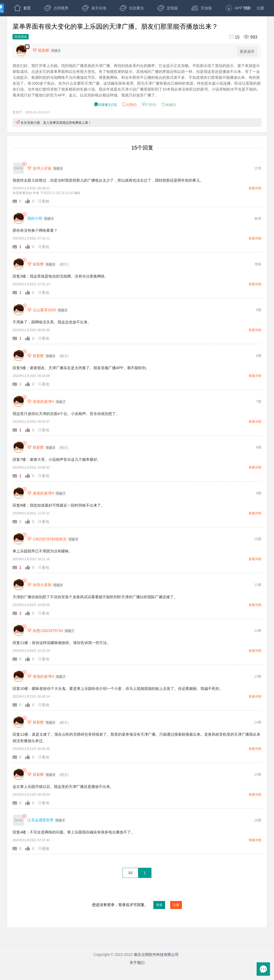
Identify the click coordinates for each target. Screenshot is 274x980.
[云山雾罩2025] (19, 310)
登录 (248, 8)
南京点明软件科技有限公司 (156, 955)
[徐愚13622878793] (19, 631)
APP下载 (237, 8)
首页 (22, 8)
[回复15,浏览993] (241, 37)
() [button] (105, 105)
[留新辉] (19, 264)
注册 (260, 8)
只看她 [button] (44, 201)
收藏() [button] (169, 105)
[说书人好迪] (19, 168)
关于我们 (137, 963)
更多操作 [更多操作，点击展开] (248, 52)
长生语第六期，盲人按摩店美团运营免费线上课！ (56, 123)
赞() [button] (129, 105)
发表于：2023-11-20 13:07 (31, 112)
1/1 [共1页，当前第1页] (130, 873)
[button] (19, 201)
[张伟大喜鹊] (19, 585)
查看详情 (255, 188)
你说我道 (21, 37)
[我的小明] (19, 218)
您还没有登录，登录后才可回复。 (137, 905)
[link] (24, 164)
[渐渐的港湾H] (19, 401)
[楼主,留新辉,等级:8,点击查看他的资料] (48, 50)
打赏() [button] (149, 105)
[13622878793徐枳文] (19, 539)
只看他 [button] (44, 247)
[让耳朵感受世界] (19, 820)
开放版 (202, 8)
